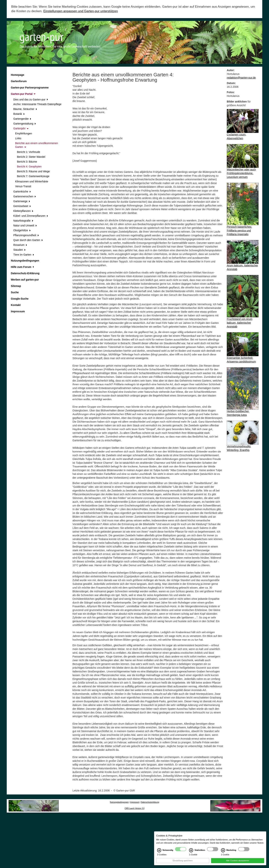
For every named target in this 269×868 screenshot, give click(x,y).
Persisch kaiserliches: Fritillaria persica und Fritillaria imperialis (239, 231)
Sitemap (16, 286)
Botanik (19, 114)
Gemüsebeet (22, 206)
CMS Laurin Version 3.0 (134, 808)
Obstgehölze (22, 230)
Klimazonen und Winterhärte (32, 181)
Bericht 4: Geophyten (29, 167)
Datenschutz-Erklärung (25, 273)
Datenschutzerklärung (150, 802)
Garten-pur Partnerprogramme (30, 88)
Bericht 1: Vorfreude (29, 152)
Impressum (18, 311)
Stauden (19, 250)
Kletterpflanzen (23, 211)
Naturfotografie (23, 221)
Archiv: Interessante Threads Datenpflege (37, 104)
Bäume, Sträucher (25, 109)
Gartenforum (19, 81)
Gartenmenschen (25, 196)
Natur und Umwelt (25, 225)
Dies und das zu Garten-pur (31, 99)
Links (18, 138)
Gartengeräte (22, 119)
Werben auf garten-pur (25, 280)
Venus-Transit (23, 186)
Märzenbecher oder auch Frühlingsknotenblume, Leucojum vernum (241, 173)
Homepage (18, 75)
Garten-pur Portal (23, 94)
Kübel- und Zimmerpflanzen (31, 216)
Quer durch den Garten (28, 240)
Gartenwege (22, 201)
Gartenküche (22, 192)
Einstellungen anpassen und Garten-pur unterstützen (81, 11)
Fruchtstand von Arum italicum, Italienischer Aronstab (240, 323)
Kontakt (16, 305)
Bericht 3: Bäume (27, 162)
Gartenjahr (21, 128)
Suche (15, 292)
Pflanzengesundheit (26, 235)
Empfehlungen (24, 133)
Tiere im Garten (24, 255)
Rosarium (20, 245)
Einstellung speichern (183, 863)
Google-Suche (20, 299)
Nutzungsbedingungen (25, 261)
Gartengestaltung (25, 124)
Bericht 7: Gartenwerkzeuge (33, 176)
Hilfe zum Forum (22, 267)
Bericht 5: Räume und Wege (33, 171)
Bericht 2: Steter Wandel (31, 157)
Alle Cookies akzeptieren (238, 863)
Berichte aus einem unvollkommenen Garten (37, 145)
